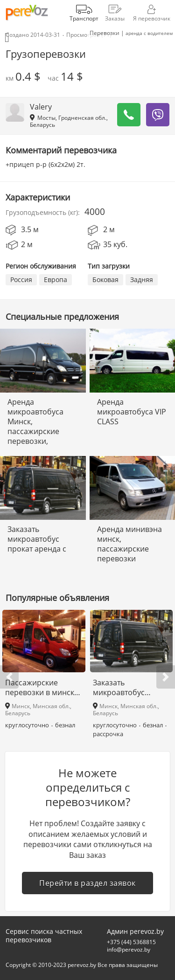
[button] (9, 677)
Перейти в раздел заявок (87, 883)
